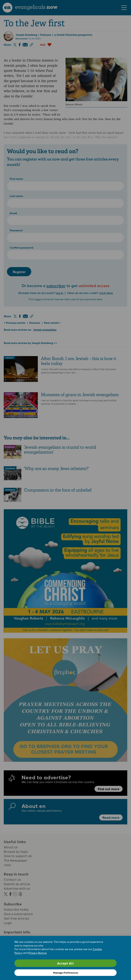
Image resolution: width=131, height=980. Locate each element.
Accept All (65, 963)
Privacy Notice (37, 953)
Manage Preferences (66, 973)
